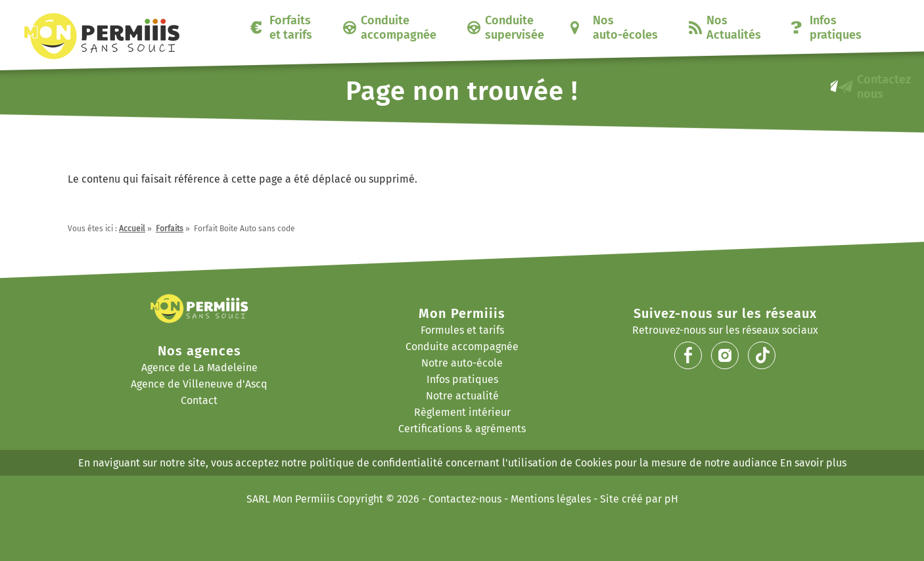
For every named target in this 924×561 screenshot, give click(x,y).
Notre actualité (462, 396)
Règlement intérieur (462, 412)
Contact (199, 400)
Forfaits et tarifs (291, 28)
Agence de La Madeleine (199, 368)
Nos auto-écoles (625, 28)
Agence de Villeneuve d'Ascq (199, 384)
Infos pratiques (836, 28)
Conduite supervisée (515, 28)
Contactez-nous (465, 499)
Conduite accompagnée (399, 28)
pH (671, 499)
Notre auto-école (462, 363)
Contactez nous (884, 87)
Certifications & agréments (462, 429)
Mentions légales (551, 499)
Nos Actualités (734, 28)
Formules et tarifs (462, 330)
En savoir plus (813, 463)
